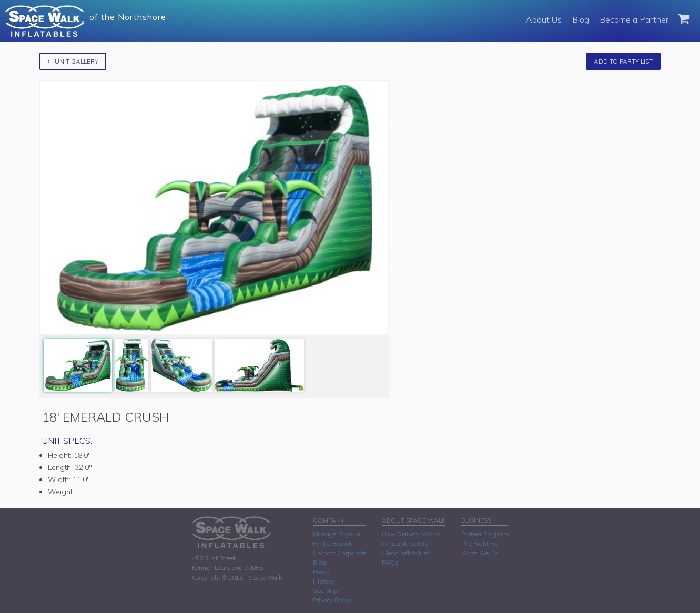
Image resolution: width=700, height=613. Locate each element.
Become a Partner (634, 19)
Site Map (325, 591)
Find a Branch (333, 543)
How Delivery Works (411, 534)
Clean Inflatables (406, 553)
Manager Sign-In (337, 534)
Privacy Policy (332, 600)
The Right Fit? (481, 543)
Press (321, 572)
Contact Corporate (339, 553)
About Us (544, 19)
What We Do (480, 553)
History (323, 581)
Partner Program (485, 534)
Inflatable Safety (405, 543)
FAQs (390, 562)
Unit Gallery (73, 61)
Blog (581, 19)
